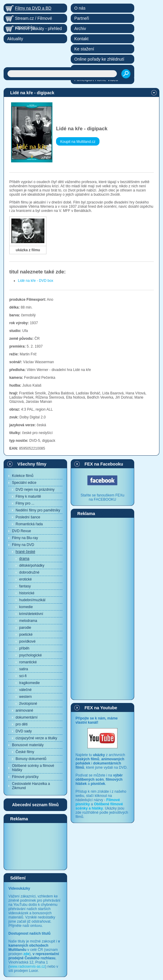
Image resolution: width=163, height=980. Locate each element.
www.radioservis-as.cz (27, 966)
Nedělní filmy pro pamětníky (38, 510)
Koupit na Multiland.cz (78, 142)
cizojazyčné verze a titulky (36, 738)
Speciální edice (24, 483)
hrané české (25, 552)
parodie (25, 628)
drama (24, 559)
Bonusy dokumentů (31, 759)
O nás (80, 8)
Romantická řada (29, 524)
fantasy (25, 586)
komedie (26, 607)
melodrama (28, 621)
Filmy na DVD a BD (33, 8)
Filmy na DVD (23, 545)
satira (24, 669)
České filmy (25, 752)
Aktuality (15, 39)
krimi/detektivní (31, 614)
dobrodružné (29, 572)
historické (27, 593)
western (25, 697)
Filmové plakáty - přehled (38, 29)
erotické (25, 579)
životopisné (28, 704)
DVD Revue (21, 531)
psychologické (30, 655)
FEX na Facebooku (104, 464)
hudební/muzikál (32, 600)
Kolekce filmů (23, 476)
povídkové (27, 641)
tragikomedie (30, 683)
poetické (26, 635)
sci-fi (23, 676)
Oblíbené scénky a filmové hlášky (33, 768)
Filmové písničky (25, 777)
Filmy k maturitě (28, 496)
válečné (25, 690)
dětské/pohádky (32, 565)
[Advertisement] (35, 846)
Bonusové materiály (28, 745)
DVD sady (24, 731)
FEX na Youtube (101, 708)
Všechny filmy (32, 464)
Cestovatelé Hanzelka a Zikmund (31, 786)
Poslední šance (28, 517)
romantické (28, 662)
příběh (24, 648)
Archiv (80, 29)
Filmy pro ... (25, 503)
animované (24, 710)
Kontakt (81, 39)
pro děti (22, 724)
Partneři (82, 18)
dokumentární (27, 717)
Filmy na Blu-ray (25, 538)
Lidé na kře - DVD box (36, 281)
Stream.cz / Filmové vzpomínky (34, 19)
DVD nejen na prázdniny (35, 490)
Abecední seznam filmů (35, 805)
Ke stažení (84, 49)
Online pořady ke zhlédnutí (99, 59)
